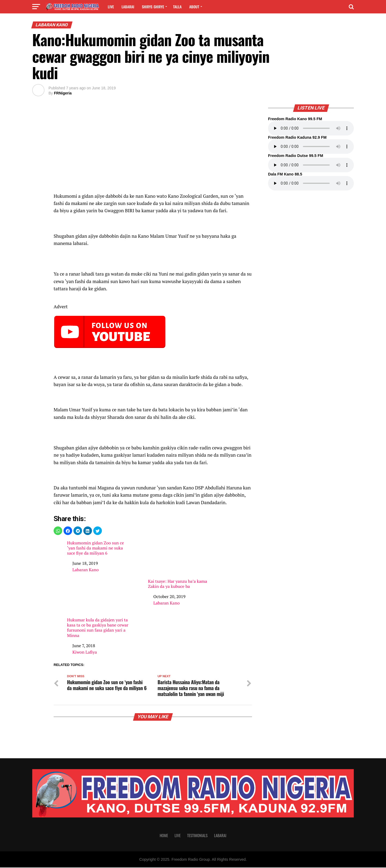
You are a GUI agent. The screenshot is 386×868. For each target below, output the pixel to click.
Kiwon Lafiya (85, 652)
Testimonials (197, 836)
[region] (153, 147)
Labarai (128, 7)
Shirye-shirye (153, 7)
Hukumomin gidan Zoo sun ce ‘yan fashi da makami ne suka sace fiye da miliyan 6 (95, 548)
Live (111, 7)
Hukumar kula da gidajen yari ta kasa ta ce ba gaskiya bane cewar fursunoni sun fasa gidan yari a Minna (98, 628)
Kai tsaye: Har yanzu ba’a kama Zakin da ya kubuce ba (180, 565)
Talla (177, 7)
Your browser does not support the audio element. (311, 128)
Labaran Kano (86, 570)
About (194, 7)
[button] (58, 531)
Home (164, 836)
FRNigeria (63, 93)
